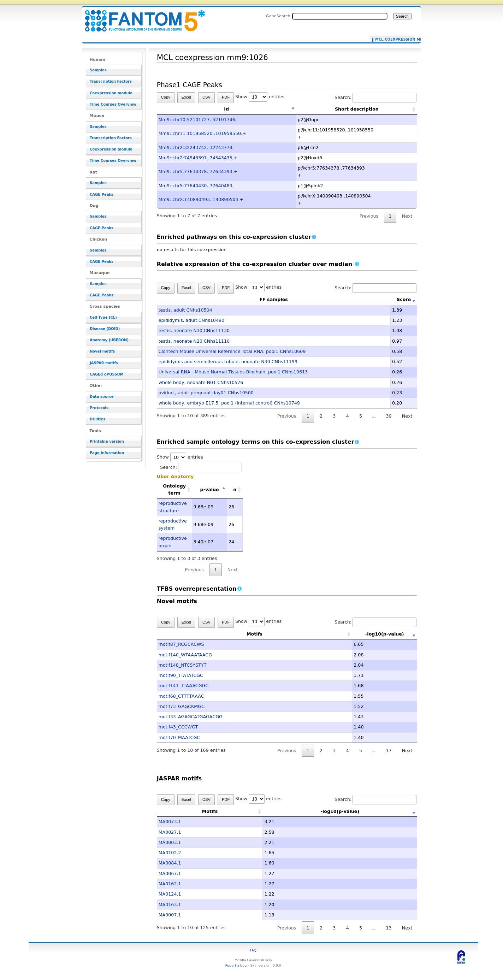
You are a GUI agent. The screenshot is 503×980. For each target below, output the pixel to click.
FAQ (253, 950)
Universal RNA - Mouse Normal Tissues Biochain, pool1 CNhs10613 (233, 372)
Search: (375, 97)
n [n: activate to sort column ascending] (235, 489)
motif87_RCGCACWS (181, 644)
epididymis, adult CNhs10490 (191, 320)
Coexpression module (111, 93)
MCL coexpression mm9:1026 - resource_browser (141, 17)
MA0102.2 (170, 853)
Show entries (260, 97)
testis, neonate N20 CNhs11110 (194, 341)
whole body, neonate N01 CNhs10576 (201, 382)
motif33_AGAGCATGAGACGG (191, 717)
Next (407, 216)
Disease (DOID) (105, 329)
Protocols (99, 408)
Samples (98, 70)
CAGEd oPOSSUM (106, 374)
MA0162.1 (170, 884)
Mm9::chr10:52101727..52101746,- (199, 120)
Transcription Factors (111, 81)
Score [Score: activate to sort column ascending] (404, 299)
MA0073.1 (170, 822)
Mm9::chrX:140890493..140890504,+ (201, 199)
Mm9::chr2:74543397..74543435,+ (198, 158)
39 (389, 416)
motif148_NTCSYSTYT (183, 665)
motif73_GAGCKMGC (182, 706)
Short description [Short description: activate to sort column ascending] (357, 109)
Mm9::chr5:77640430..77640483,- (197, 186)
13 (389, 928)
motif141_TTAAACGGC (184, 686)
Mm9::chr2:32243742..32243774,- (197, 147)
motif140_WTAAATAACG (185, 655)
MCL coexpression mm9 (394, 40)
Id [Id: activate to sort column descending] (226, 109)
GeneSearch (278, 16)
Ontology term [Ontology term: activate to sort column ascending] (174, 489)
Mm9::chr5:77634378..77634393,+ (198, 172)
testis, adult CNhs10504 (185, 310)
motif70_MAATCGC (179, 737)
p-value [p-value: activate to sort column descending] (210, 489)
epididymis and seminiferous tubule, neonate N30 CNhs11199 (228, 362)
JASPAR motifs (104, 363)
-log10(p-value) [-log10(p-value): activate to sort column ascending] (363, 634)
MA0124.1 (170, 894)
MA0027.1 (170, 832)
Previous (369, 216)
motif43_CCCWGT (178, 727)
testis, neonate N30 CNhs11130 (194, 330)
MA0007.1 (170, 915)
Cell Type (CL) (103, 317)
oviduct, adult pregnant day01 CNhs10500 (206, 393)
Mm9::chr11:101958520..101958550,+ (202, 133)
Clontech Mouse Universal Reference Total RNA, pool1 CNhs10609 (232, 351)
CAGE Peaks (102, 194)
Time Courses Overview (113, 104)
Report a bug (236, 965)
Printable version (107, 441)
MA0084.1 (170, 863)
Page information (107, 453)
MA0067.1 (170, 873)
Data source (102, 397)
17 (389, 751)
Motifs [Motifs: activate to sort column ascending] (233, 634)
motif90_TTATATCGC (181, 675)
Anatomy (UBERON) (109, 340)
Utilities (97, 419)
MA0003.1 (170, 842)
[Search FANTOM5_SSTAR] (340, 16)
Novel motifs (102, 351)
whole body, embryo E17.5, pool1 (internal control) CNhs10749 (229, 403)
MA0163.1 (170, 905)
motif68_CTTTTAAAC (181, 696)
